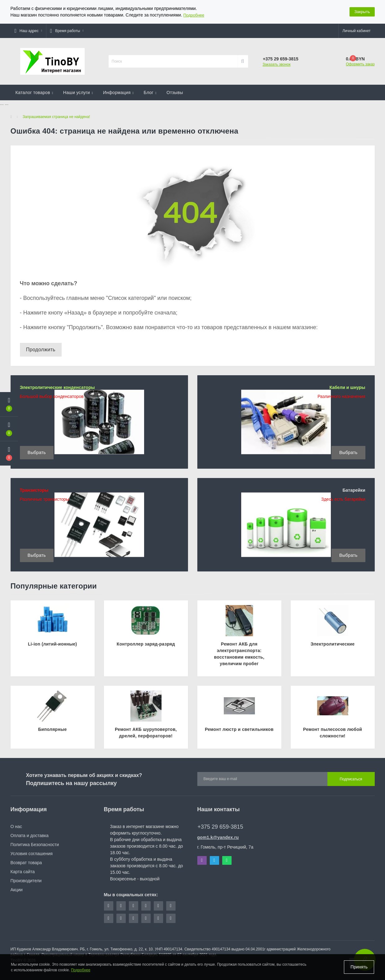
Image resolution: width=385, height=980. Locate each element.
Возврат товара (26, 863)
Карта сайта (23, 872)
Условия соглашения (32, 854)
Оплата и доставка (30, 836)
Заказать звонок (277, 64)
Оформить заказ (360, 64)
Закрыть (362, 12)
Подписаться (351, 779)
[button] (28, 31)
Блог (150, 92)
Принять (359, 967)
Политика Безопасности (35, 845)
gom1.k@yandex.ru (218, 837)
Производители (26, 881)
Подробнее (194, 15)
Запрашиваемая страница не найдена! (56, 117)
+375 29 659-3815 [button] (221, 827)
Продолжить (41, 350)
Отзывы (175, 92)
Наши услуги (78, 92)
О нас (16, 826)
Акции (17, 890)
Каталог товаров (34, 92)
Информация (118, 92)
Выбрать (37, 452)
